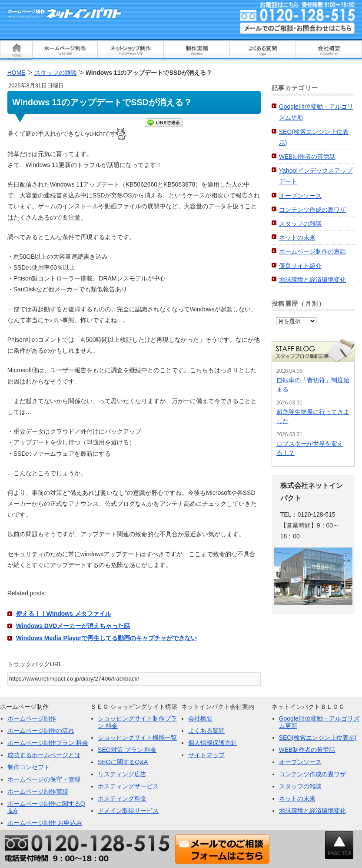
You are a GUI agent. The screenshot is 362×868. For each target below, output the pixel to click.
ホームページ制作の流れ (41, 731)
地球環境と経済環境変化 (312, 280)
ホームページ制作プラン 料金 (48, 743)
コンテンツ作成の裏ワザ (312, 210)
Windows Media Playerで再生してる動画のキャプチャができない (107, 638)
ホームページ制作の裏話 (312, 251)
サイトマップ (206, 755)
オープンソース (300, 196)
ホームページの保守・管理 (44, 779)
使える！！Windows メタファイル (64, 614)
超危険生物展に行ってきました (313, 416)
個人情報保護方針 (213, 743)
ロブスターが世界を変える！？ (310, 448)
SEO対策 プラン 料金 (127, 750)
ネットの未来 (297, 237)
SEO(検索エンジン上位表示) (318, 738)
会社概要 (200, 718)
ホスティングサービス (128, 786)
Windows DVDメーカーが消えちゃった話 (73, 626)
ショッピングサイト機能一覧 (137, 738)
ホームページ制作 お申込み (45, 823)
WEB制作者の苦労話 (307, 157)
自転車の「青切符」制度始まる (313, 385)
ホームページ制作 (32, 718)
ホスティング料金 (122, 798)
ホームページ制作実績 (38, 791)
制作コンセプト (29, 767)
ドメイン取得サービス (128, 811)
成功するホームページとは (44, 755)
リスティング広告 (122, 774)
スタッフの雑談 (300, 224)
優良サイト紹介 (300, 266)
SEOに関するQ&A (123, 762)
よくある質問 (206, 731)
